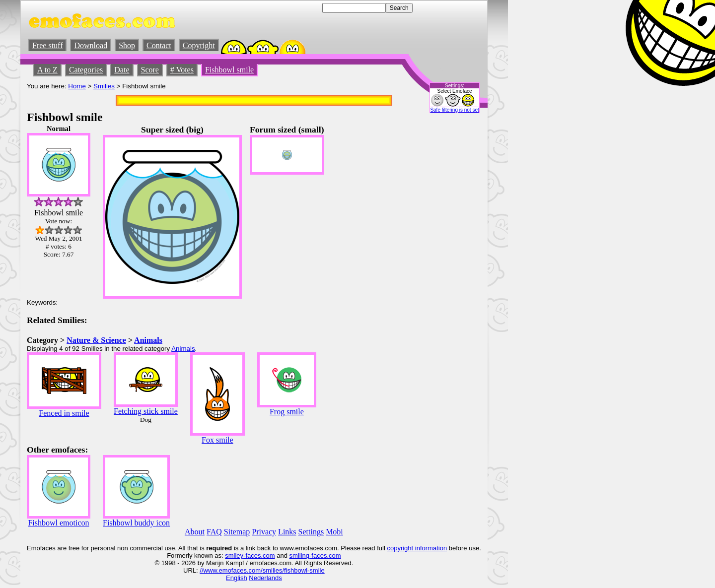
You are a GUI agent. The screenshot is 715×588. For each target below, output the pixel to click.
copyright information (417, 548)
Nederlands (265, 578)
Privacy (264, 532)
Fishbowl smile (229, 70)
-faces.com (259, 555)
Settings (311, 532)
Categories (86, 70)
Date (122, 70)
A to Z (47, 70)
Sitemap (237, 532)
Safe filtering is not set (454, 110)
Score (150, 70)
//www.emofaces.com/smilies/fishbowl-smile (262, 570)
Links (287, 532)
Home (77, 86)
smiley (234, 555)
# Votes (182, 70)
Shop (127, 45)
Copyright (199, 45)
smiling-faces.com (315, 555)
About (195, 532)
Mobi (334, 532)
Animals (148, 340)
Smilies (104, 86)
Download (91, 45)
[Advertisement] (451, 273)
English (237, 578)
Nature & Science (96, 340)
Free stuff (47, 45)
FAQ (214, 532)
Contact (159, 45)
